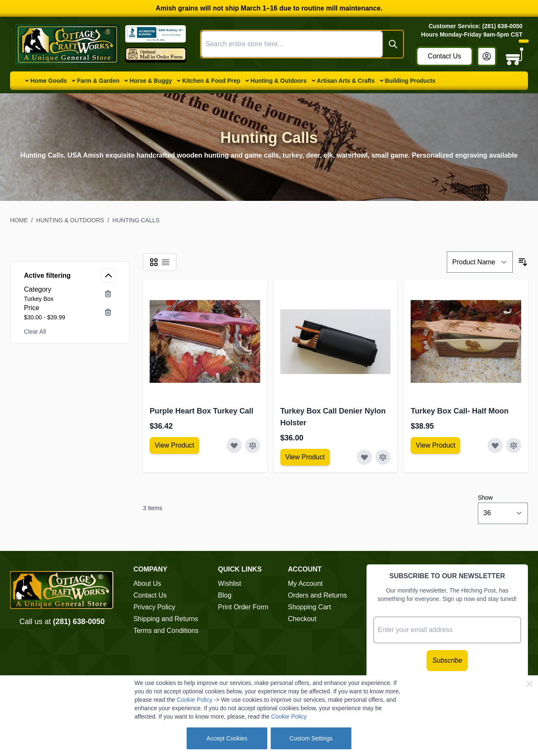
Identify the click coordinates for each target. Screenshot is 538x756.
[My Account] (487, 56)
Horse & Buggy (151, 81)
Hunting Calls (136, 220)
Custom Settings (311, 738)
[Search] (393, 44)
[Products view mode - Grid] (154, 262)
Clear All (35, 332)
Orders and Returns (318, 595)
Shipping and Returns (166, 619)
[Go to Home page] (68, 44)
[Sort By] (480, 262)
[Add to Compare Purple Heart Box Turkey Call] (253, 445)
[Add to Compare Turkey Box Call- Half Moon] (514, 445)
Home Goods (49, 81)
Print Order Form (243, 607)
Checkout (302, 619)
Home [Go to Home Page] (19, 220)
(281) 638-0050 (79, 622)
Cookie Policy (194, 700)
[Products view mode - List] (166, 262)
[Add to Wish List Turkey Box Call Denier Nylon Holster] (364, 457)
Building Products (410, 81)
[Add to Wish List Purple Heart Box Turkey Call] (234, 445)
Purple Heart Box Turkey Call (202, 411)
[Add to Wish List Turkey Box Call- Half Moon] (495, 445)
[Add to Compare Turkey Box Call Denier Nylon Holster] (383, 457)
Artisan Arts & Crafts (346, 81)
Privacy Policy (154, 607)
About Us (147, 583)
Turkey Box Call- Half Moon (460, 411)
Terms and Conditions (166, 631)
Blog (225, 595)
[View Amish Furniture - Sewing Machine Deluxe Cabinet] (174, 445)
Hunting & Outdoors (279, 81)
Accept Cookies (227, 738)
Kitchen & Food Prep (211, 81)
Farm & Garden (98, 81)
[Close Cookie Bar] (530, 684)
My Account (305, 583)
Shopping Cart (309, 607)
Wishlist (230, 583)
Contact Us (444, 56)
